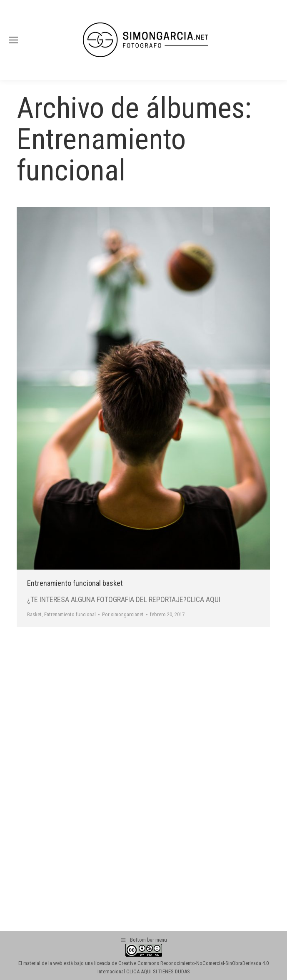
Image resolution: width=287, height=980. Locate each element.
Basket (34, 614)
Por (123, 614)
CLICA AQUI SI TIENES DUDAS (158, 971)
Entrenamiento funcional (70, 614)
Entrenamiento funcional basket (75, 583)
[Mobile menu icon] (13, 40)
